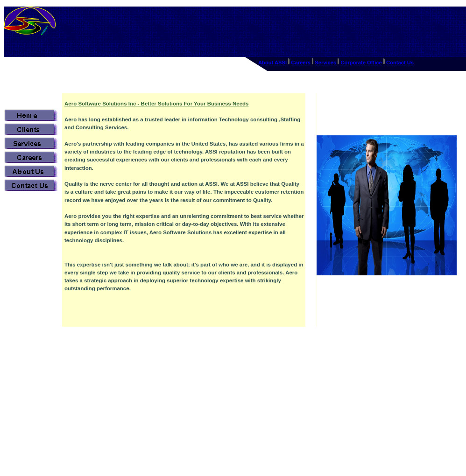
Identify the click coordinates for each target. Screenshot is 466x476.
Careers (301, 63)
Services (325, 63)
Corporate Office (361, 63)
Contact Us (400, 63)
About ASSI (272, 63)
